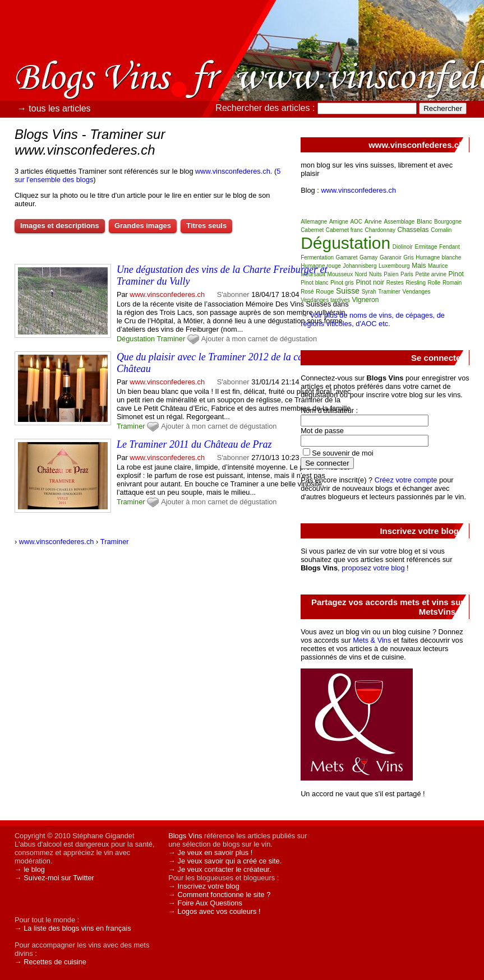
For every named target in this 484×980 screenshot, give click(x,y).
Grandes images (143, 226)
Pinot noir (370, 282)
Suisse (348, 291)
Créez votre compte (406, 480)
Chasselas (413, 230)
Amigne (339, 222)
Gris (408, 257)
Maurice (438, 266)
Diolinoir (403, 247)
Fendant (450, 247)
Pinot (456, 274)
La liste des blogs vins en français (77, 928)
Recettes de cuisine (55, 962)
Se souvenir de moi (343, 453)
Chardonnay (380, 230)
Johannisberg (359, 266)
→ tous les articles (54, 108)
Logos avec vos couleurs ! (219, 911)
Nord (361, 274)
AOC (356, 222)
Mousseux (340, 274)
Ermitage (426, 247)
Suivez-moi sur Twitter (59, 878)
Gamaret (347, 257)
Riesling (416, 283)
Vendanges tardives (325, 300)
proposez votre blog (373, 568)
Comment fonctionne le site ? (224, 895)
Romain (452, 283)
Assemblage (399, 222)
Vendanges (417, 292)
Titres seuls (206, 226)
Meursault (313, 274)
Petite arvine (431, 274)
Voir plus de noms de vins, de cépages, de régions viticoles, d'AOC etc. (373, 319)
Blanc (425, 221)
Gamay (368, 257)
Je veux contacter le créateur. (225, 869)
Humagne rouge (321, 266)
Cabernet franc (344, 230)
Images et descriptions (60, 226)
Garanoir (391, 257)
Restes (395, 283)
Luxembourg (394, 266)
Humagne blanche (438, 257)
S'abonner (233, 294)
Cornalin (441, 230)
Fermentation (317, 257)
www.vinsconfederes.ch (233, 171)
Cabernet (312, 230)
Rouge (325, 291)
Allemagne (314, 222)
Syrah (369, 292)
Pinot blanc (314, 283)
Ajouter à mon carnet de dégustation (259, 339)
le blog (34, 869)
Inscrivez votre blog (209, 886)
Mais (419, 266)
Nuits (375, 274)
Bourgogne (448, 222)
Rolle (434, 283)
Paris (407, 274)
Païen (391, 274)
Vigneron (366, 300)
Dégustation (136, 339)
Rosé (307, 292)
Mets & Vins (372, 640)
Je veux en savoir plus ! (215, 853)
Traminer (171, 339)
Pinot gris (342, 283)
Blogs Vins (185, 836)
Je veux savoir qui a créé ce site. (230, 861)
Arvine (373, 221)
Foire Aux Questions (210, 903)
